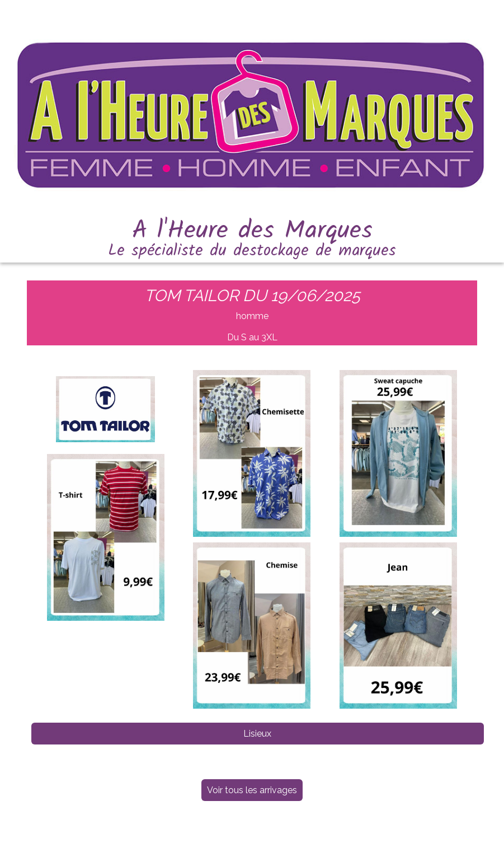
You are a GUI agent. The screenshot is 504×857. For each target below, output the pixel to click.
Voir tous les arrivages (252, 790)
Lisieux (257, 734)
